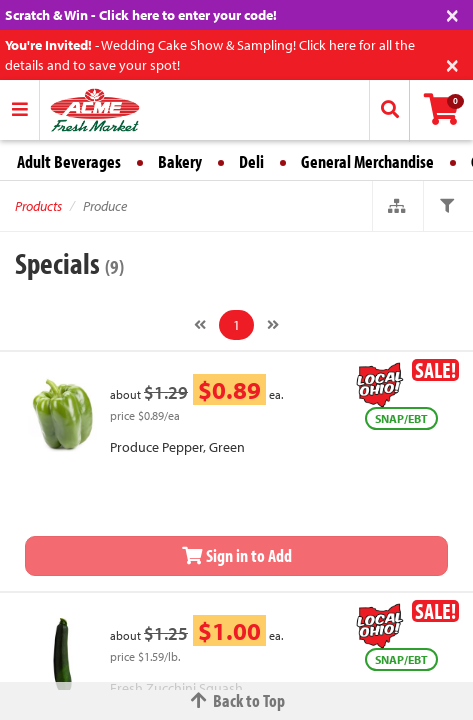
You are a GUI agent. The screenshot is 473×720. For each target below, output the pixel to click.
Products (38, 206)
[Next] (273, 325)
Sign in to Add (237, 555)
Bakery (180, 161)
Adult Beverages (69, 161)
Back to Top (237, 700)
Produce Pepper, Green (177, 447)
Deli (251, 161)
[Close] (452, 13)
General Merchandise (367, 161)
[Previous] (200, 325)
